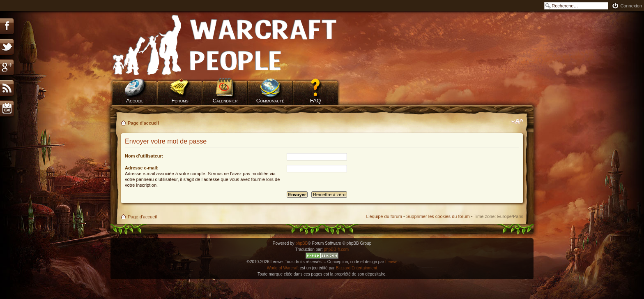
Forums (180, 101)
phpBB (301, 243)
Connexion (631, 6)
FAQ (316, 101)
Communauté (270, 101)
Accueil (135, 101)
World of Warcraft (283, 268)
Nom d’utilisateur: (144, 156)
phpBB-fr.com (337, 249)
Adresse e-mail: (142, 168)
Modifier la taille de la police (517, 121)
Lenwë (391, 262)
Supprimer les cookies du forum (438, 216)
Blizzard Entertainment (357, 268)
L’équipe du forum (384, 216)
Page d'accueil (143, 123)
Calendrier (225, 101)
